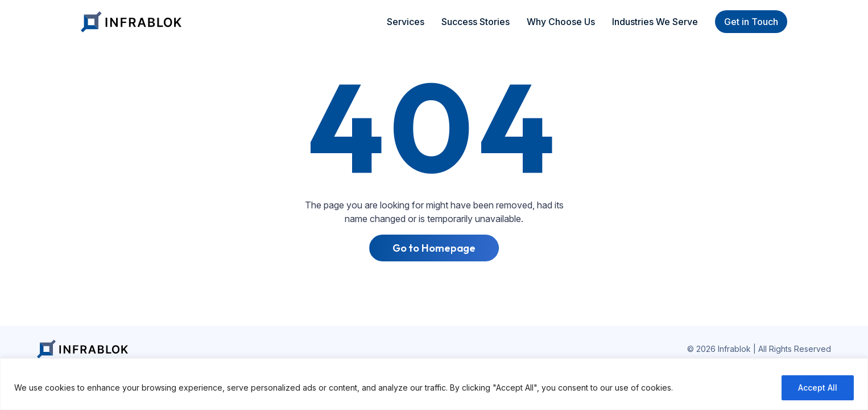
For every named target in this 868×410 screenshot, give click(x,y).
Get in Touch (751, 22)
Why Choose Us (561, 22)
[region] (434, 384)
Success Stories (476, 22)
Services (406, 22)
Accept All (818, 388)
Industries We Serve (655, 22)
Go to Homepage (434, 248)
